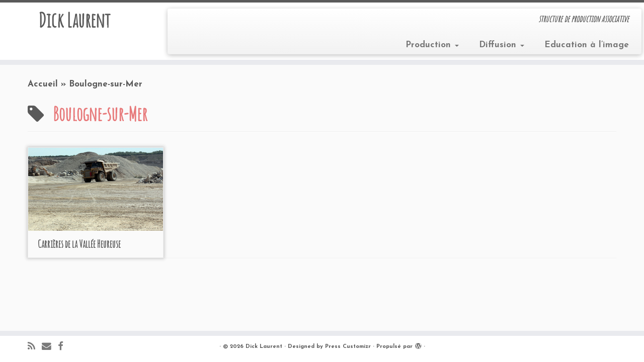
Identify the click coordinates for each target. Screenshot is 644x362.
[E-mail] (50, 347)
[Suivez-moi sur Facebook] (64, 347)
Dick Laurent (74, 20)
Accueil (43, 84)
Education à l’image (587, 45)
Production (432, 45)
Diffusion (502, 45)
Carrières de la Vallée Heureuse (79, 244)
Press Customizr (348, 347)
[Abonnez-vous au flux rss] (35, 347)
